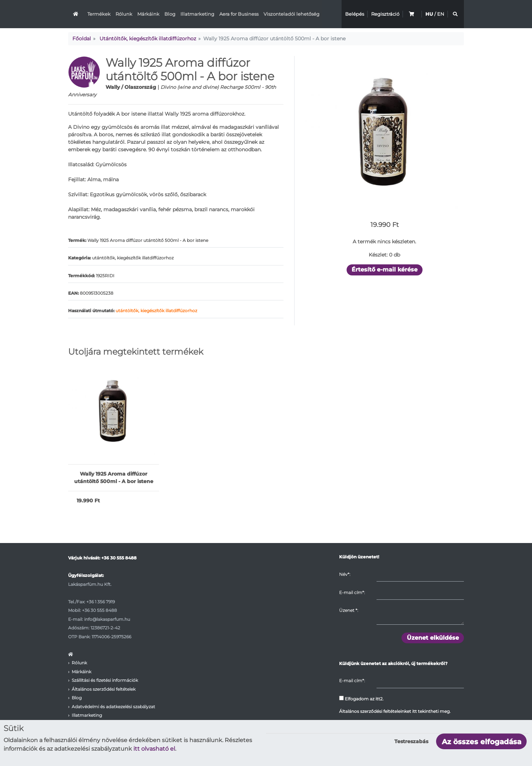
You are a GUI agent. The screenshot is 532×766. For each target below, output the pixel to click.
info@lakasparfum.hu (107, 619)
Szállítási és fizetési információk (105, 680)
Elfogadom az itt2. (361, 699)
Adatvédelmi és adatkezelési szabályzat (113, 707)
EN (441, 14)
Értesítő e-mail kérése (385, 270)
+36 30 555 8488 (119, 558)
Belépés (355, 14)
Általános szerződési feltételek (104, 689)
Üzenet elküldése (433, 638)
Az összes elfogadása (482, 742)
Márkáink (148, 14)
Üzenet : (349, 610)
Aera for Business (239, 14)
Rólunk (124, 14)
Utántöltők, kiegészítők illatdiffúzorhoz (148, 39)
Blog (170, 14)
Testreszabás (411, 741)
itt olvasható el (154, 749)
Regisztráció (385, 14)
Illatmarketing (197, 14)
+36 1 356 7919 (101, 602)
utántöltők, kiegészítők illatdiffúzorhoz (156, 311)
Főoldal (82, 39)
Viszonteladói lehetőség (291, 14)
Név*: (345, 574)
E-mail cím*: (352, 592)
